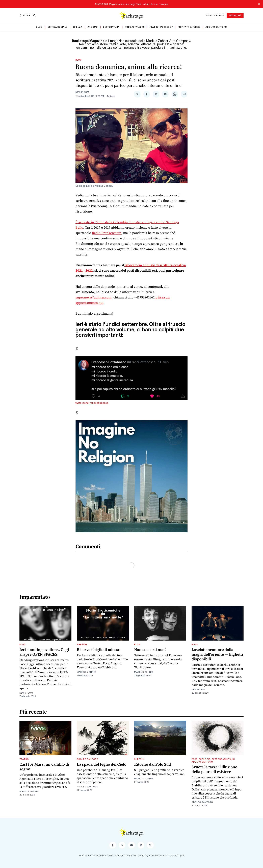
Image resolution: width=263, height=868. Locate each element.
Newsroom (82, 92)
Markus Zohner (87, 672)
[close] (259, 4)
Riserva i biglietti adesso (99, 650)
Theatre (82, 644)
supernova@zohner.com (94, 297)
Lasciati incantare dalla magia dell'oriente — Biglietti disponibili (217, 654)
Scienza (77, 27)
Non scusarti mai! (150, 650)
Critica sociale (57, 27)
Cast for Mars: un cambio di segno (44, 767)
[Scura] (25, 15)
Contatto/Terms (189, 27)
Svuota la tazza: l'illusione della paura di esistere (214, 769)
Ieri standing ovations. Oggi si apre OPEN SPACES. (44, 652)
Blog (39, 27)
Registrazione (215, 15)
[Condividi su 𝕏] (137, 94)
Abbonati (235, 15)
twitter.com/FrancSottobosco (92, 403)
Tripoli (181, 855)
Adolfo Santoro (216, 27)
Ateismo (93, 27)
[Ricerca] (34, 15)
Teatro (24, 759)
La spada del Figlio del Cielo (102, 764)
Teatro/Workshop (161, 27)
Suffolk (139, 759)
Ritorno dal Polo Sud (153, 764)
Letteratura (111, 27)
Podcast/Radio (135, 27)
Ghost (171, 855)
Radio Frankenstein (107, 233)
